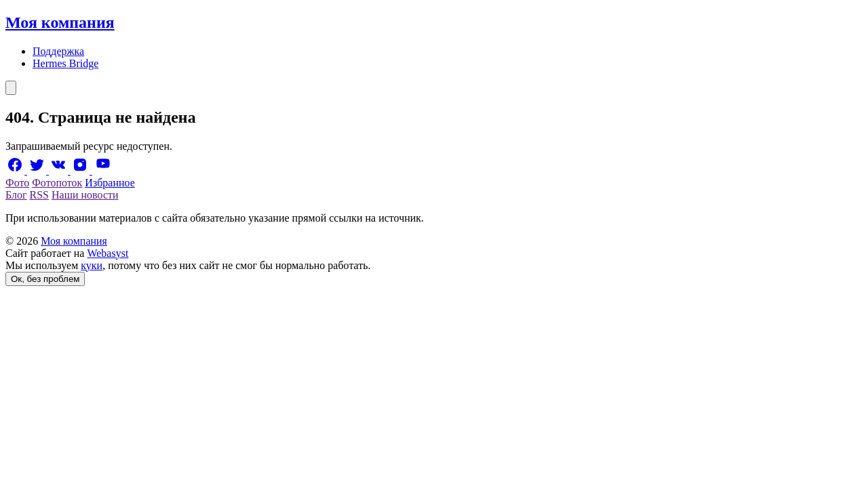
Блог (16, 195)
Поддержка (58, 51)
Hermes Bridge (65, 63)
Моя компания (60, 22)
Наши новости (85, 195)
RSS (39, 195)
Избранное (110, 183)
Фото (17, 183)
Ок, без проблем (45, 279)
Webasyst (107, 253)
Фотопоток (57, 183)
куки (92, 265)
